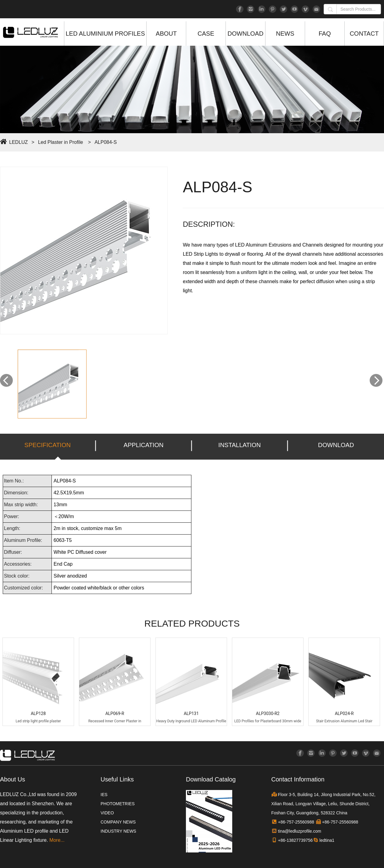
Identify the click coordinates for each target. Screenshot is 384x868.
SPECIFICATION (48, 445)
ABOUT (166, 34)
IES (104, 795)
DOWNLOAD (246, 34)
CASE (206, 34)
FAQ (325, 34)
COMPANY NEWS (118, 822)
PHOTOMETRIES (118, 804)
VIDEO (107, 813)
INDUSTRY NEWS (118, 831)
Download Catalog (211, 779)
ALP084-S (106, 142)
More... (57, 840)
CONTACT (364, 34)
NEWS (285, 34)
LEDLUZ (18, 142)
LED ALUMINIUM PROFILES (105, 34)
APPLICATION (144, 445)
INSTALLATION (239, 445)
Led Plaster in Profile (61, 142)
